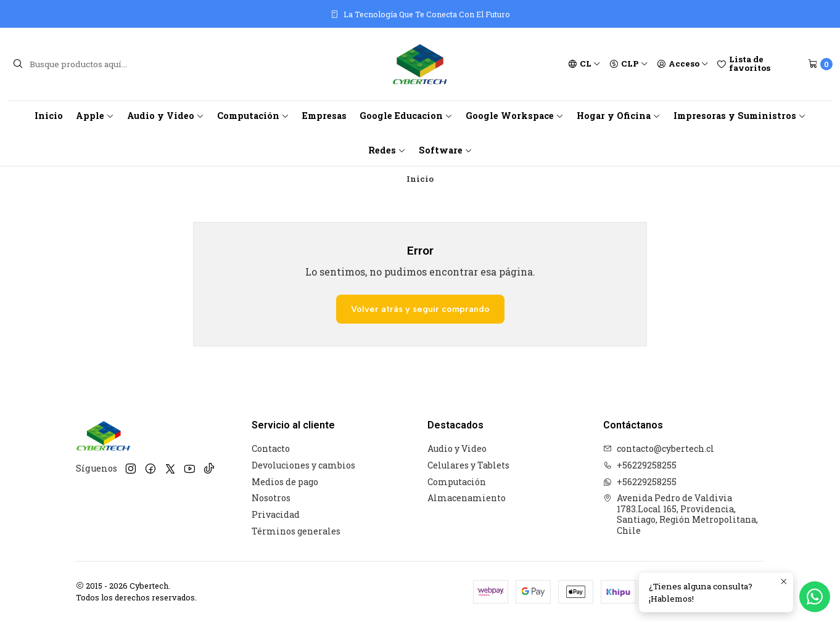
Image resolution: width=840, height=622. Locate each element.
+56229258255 (640, 465)
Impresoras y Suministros (740, 116)
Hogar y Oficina (619, 116)
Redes (387, 150)
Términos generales (296, 531)
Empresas (324, 116)
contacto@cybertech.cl (659, 448)
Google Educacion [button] (406, 116)
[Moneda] (629, 64)
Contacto (271, 448)
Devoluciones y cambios (303, 465)
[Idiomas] (584, 64)
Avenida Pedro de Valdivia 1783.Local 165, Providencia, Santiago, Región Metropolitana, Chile (681, 514)
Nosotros (271, 498)
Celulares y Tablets (468, 465)
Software (446, 150)
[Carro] (820, 64)
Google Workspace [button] (515, 116)
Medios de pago (285, 482)
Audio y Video (166, 116)
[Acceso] (683, 64)
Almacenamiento (467, 498)
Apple (95, 116)
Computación (253, 116)
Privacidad (276, 514)
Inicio (49, 116)
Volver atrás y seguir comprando (420, 309)
